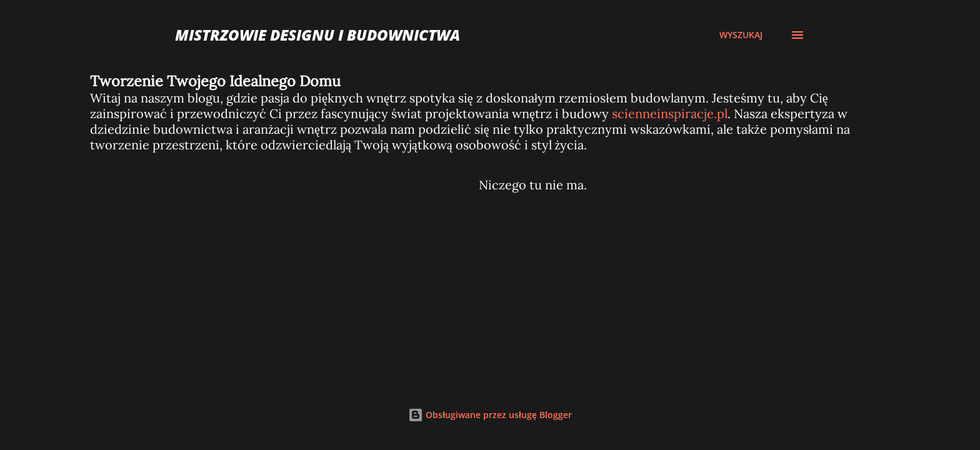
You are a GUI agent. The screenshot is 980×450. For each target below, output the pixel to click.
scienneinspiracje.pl (670, 113)
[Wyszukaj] (741, 35)
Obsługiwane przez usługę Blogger (490, 415)
